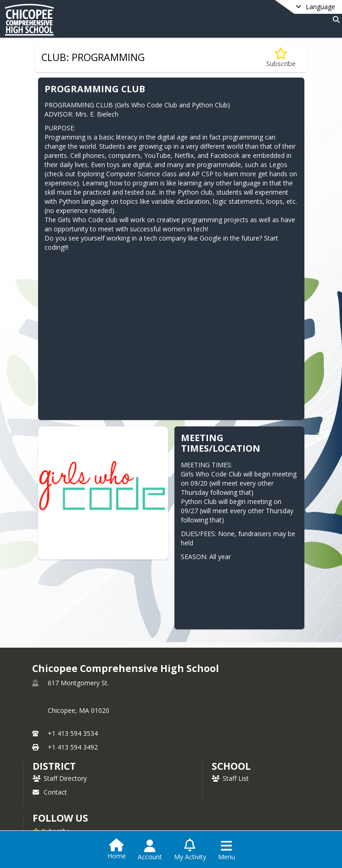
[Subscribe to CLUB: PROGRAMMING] (281, 58)
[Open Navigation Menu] (227, 850)
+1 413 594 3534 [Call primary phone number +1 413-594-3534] (73, 733)
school (231, 766)
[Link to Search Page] (334, 20)
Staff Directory (60, 778)
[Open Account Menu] (150, 850)
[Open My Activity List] (190, 850)
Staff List (230, 778)
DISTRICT (54, 766)
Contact (50, 792)
